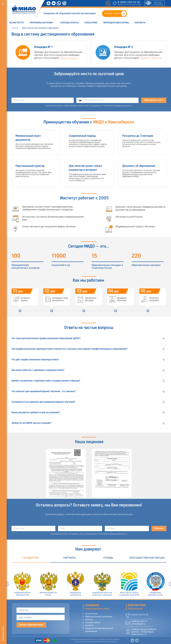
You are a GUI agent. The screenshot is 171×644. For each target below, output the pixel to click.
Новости (89, 620)
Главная (15, 28)
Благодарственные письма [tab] (147, 558)
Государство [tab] (31, 558)
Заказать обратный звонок (31, 625)
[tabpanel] (89, 581)
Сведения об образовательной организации (70, 14)
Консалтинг (91, 23)
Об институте (17, 23)
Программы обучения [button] (41, 23)
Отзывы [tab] (108, 558)
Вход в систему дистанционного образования (40, 28)
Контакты (140, 23)
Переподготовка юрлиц (116, 23)
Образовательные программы (99, 617)
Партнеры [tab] (69, 558)
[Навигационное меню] (3, 4)
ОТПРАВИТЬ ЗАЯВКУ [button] (112, 14)
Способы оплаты (69, 23)
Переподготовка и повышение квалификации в (91, 642)
